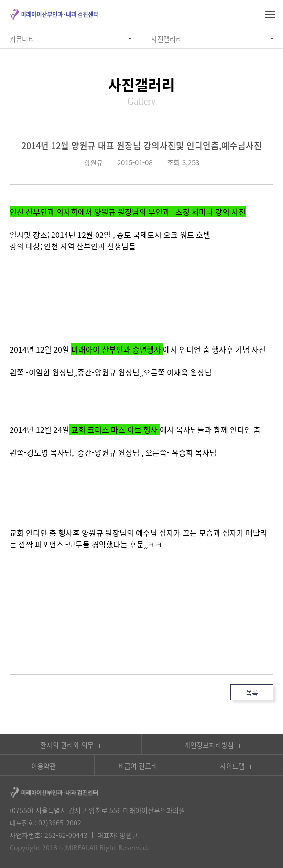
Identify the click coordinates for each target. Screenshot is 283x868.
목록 (252, 692)
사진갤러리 (167, 39)
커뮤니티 (22, 39)
